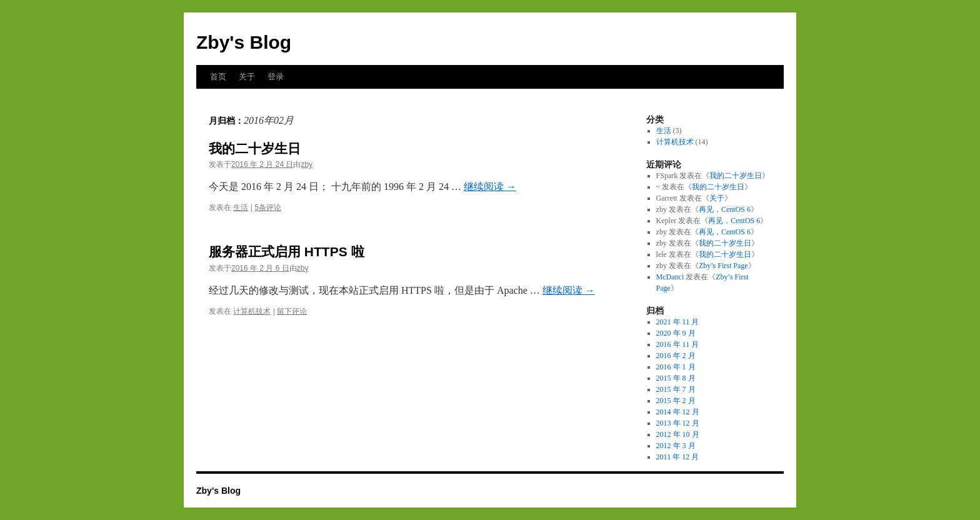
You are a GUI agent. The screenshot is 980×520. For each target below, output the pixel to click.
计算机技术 (252, 311)
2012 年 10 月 (678, 434)
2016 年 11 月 (678, 344)
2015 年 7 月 (676, 389)
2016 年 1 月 (676, 367)
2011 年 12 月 (678, 457)
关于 (247, 77)
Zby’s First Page (723, 266)
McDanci (670, 277)
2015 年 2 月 (676, 401)
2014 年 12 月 (678, 412)
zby (307, 164)
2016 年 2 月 (676, 356)
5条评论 (268, 207)
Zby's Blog (244, 42)
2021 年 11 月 (678, 322)
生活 (241, 207)
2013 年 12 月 (678, 423)
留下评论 (292, 311)
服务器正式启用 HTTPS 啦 (287, 252)
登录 (276, 77)
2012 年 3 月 (676, 446)
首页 (218, 77)
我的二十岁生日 (255, 148)
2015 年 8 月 (676, 378)
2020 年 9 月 (676, 333)
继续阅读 (490, 187)
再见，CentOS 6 (725, 209)
